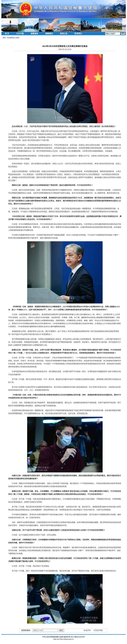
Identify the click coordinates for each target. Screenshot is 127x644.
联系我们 (78, 34)
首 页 (7, 34)
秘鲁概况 (49, 34)
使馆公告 (64, 34)
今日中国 (20, 34)
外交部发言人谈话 (13, 38)
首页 (4, 38)
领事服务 (34, 34)
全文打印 (87, 630)
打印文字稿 (98, 630)
